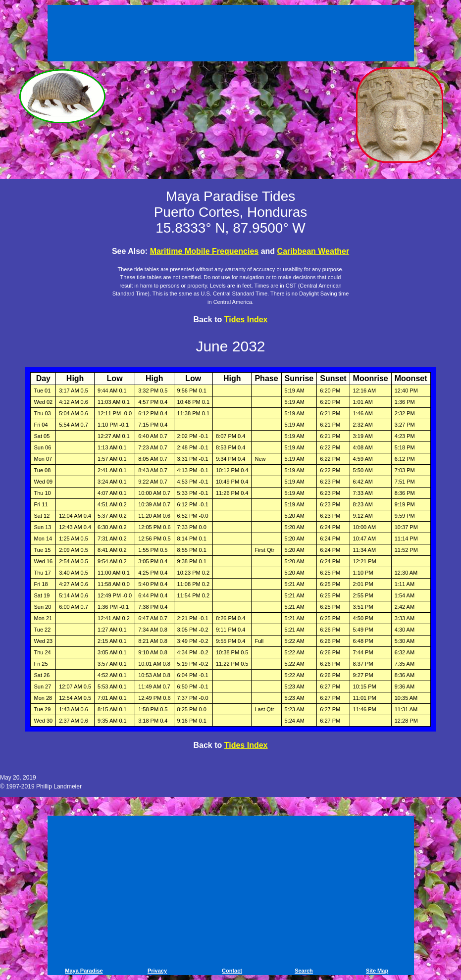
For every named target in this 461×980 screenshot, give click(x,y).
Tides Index (246, 319)
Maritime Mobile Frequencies (205, 251)
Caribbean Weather (313, 251)
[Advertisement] (231, 35)
